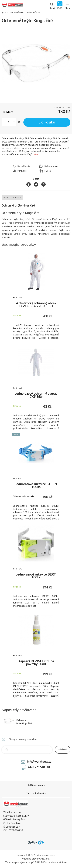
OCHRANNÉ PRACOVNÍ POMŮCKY (24, 13)
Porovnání (22, 171)
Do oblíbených (24, 166)
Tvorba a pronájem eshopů (20, 862)
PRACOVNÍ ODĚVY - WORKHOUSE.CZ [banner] (12, 6)
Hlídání (48, 171)
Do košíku (47, 122)
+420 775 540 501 (39, 767)
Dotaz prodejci (51, 166)
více (36, 154)
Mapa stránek (60, 862)
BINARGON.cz (42, 862)
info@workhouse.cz (39, 762)
